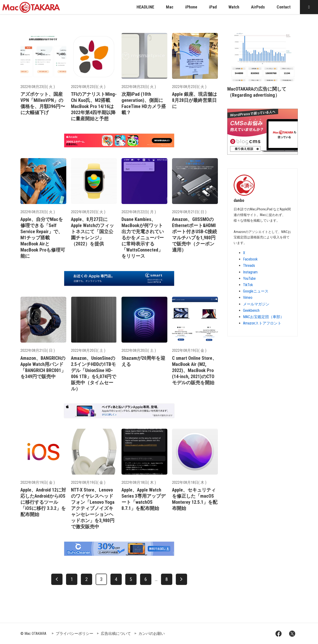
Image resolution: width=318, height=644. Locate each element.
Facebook (250, 259)
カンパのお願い (152, 634)
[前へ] (57, 579)
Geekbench (251, 310)
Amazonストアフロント (262, 323)
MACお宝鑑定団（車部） (263, 317)
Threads (249, 266)
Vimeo (248, 298)
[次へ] (181, 579)
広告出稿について (116, 634)
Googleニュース (256, 291)
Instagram (250, 272)
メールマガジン (256, 304)
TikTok (248, 285)
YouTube (249, 278)
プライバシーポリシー (75, 634)
